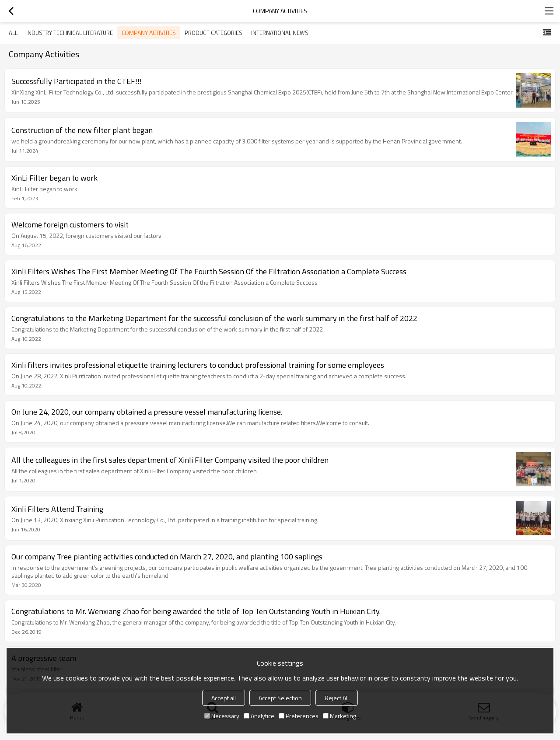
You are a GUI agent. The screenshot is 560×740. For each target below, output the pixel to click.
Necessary (222, 716)
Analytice (259, 716)
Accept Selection (280, 698)
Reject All (337, 698)
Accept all (224, 698)
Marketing (339, 716)
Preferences (299, 716)
